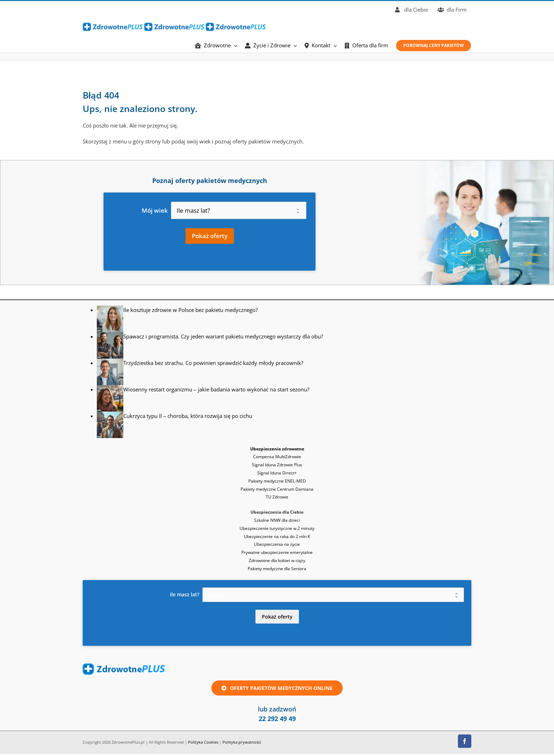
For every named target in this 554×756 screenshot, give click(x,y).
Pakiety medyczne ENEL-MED (277, 481)
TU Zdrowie (277, 497)
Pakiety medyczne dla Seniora (277, 569)
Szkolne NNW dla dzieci (277, 520)
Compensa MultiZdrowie (277, 457)
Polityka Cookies (203, 742)
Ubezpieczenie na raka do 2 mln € (277, 536)
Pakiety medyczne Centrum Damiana (277, 489)
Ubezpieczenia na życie (277, 544)
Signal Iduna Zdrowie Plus (277, 465)
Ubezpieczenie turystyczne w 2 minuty (277, 528)
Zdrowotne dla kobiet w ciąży (277, 560)
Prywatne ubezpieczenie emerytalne (277, 552)
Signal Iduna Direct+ (277, 473)
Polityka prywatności (242, 742)
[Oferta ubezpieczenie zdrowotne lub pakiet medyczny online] (277, 688)
